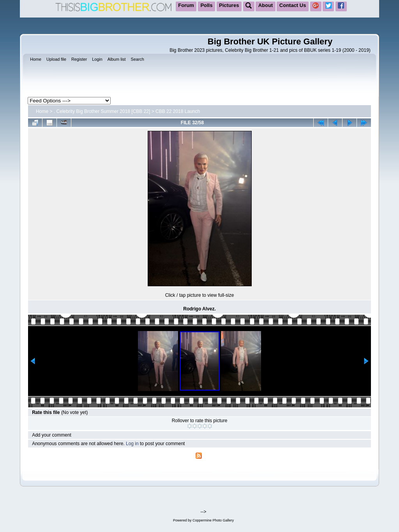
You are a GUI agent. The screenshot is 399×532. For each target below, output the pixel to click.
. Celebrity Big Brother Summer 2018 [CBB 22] (102, 111)
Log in (132, 444)
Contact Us (293, 5)
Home (42, 111)
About (266, 5)
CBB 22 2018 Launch (178, 111)
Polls (206, 5)
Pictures (229, 5)
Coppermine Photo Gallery (213, 520)
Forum (186, 5)
